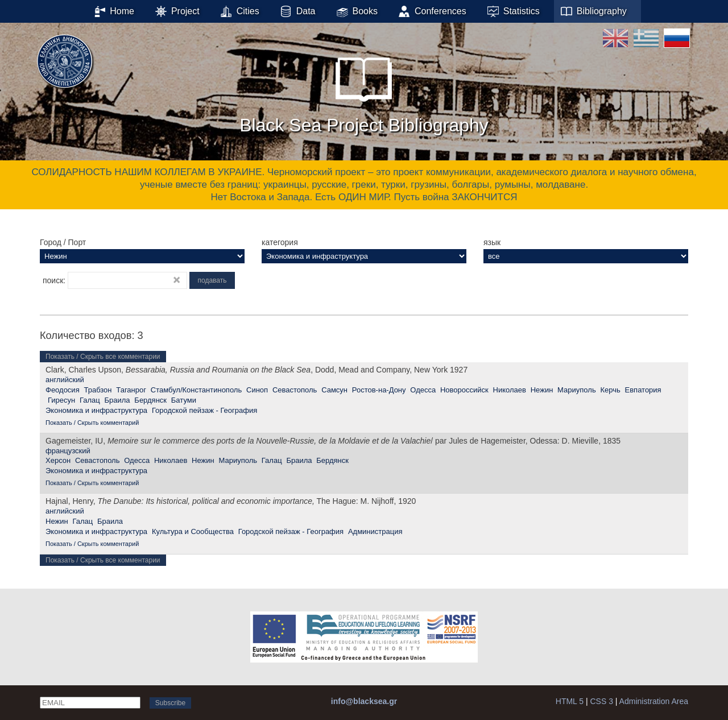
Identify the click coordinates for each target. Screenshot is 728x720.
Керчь (610, 390)
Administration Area (654, 701)
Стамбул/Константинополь (196, 390)
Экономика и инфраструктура (96, 410)
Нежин (542, 390)
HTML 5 (570, 701)
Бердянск (150, 400)
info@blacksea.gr (364, 701)
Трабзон (98, 390)
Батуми (184, 400)
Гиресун (61, 400)
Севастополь (295, 390)
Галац (90, 400)
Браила (117, 400)
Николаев (510, 390)
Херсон (58, 460)
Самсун (334, 390)
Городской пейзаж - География (204, 410)
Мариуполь (577, 390)
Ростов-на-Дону (379, 390)
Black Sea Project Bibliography (364, 90)
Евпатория (643, 390)
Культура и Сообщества (193, 531)
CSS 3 (601, 701)
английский (65, 380)
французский (68, 451)
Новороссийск (464, 390)
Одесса (423, 390)
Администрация (375, 531)
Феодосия (63, 390)
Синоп (257, 390)
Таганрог (131, 390)
